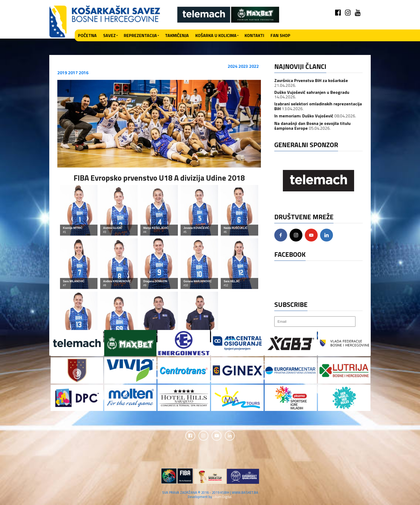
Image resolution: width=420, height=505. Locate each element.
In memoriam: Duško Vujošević (304, 116)
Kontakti (254, 35)
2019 (62, 73)
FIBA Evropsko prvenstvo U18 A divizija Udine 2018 (159, 178)
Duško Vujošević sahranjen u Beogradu (312, 92)
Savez (109, 35)
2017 (73, 73)
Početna (87, 35)
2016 (84, 73)
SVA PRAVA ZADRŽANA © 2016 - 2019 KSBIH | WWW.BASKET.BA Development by (210, 495)
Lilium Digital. (222, 497)
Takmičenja (177, 35)
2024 (232, 66)
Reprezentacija (140, 35)
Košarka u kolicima (216, 35)
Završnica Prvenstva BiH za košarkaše (311, 80)
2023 (243, 66)
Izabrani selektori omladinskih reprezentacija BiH (318, 106)
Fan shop (280, 35)
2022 (254, 66)
